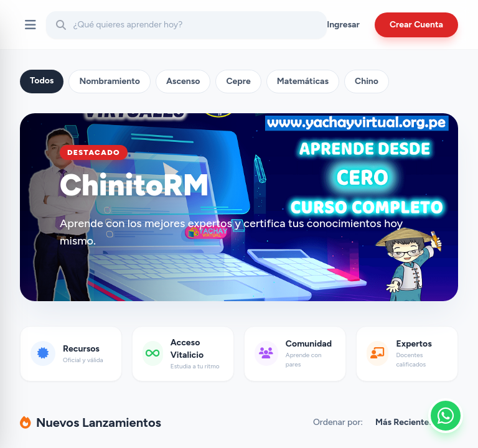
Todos (42, 81)
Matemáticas (303, 81)
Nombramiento (110, 81)
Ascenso (183, 81)
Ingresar (343, 25)
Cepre (238, 81)
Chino (367, 81)
